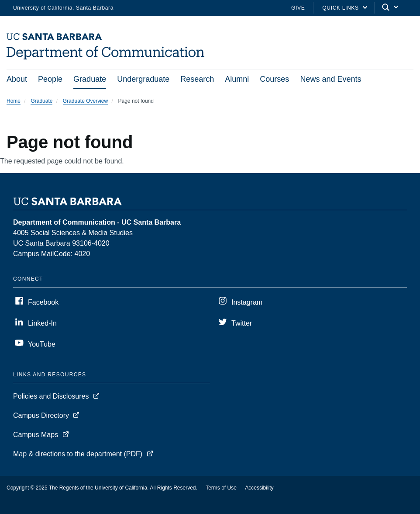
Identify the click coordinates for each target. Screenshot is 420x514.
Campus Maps (36, 435)
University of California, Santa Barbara (63, 8)
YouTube (42, 344)
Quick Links (340, 8)
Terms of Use (221, 488)
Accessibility (259, 488)
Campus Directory (41, 415)
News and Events (330, 79)
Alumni (237, 79)
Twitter (242, 323)
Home (14, 101)
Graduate (90, 79)
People (50, 79)
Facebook (43, 302)
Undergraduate (143, 79)
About (17, 79)
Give (298, 8)
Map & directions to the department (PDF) (78, 454)
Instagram (247, 302)
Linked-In (42, 323)
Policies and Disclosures (51, 396)
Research (197, 79)
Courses (274, 79)
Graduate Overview (85, 101)
